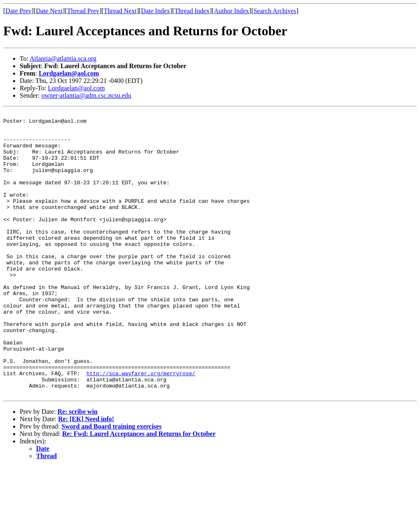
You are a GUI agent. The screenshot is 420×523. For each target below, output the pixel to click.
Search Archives (275, 11)
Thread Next (120, 11)
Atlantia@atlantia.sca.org (63, 58)
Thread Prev (83, 11)
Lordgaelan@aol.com (69, 73)
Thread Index (192, 11)
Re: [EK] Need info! (86, 476)
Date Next (49, 11)
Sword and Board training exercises (112, 483)
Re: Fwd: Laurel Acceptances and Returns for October (139, 490)
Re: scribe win (78, 468)
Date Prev (18, 11)
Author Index (232, 11)
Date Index (156, 11)
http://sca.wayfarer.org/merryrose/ (141, 426)
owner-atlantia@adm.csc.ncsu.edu (86, 95)
